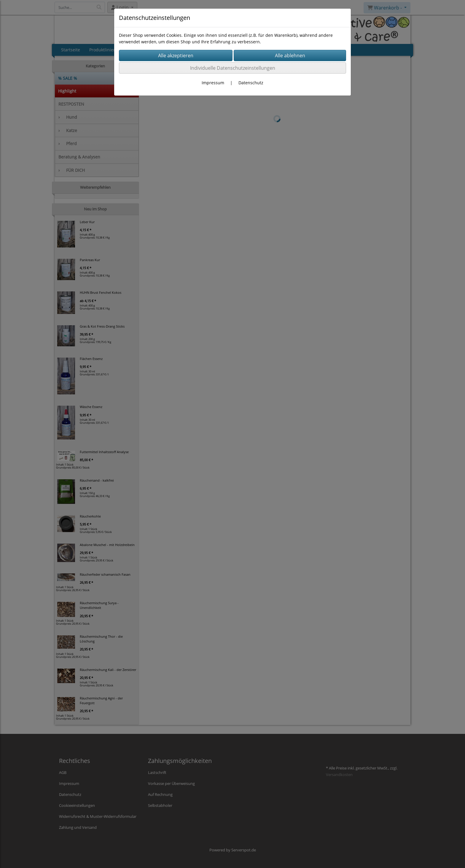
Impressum (213, 83)
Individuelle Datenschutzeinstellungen (233, 68)
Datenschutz (251, 83)
